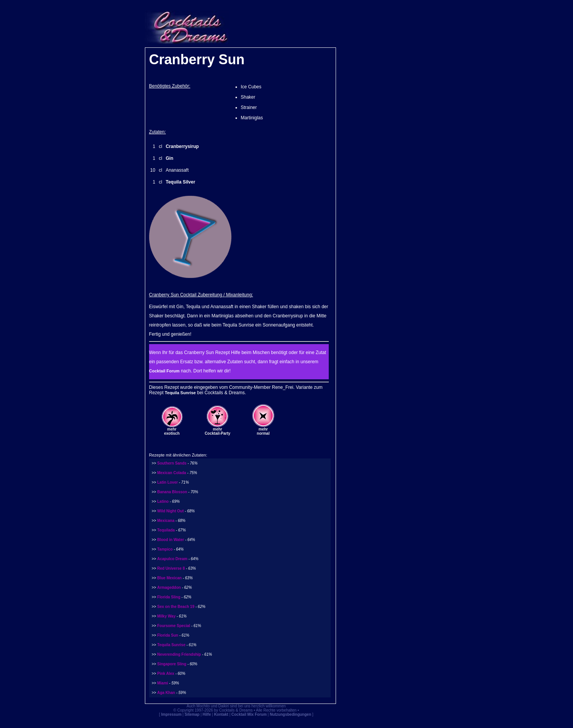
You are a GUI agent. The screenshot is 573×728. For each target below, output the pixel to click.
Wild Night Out (170, 511)
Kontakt (221, 714)
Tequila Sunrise (180, 393)
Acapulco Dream (172, 559)
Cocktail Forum (164, 371)
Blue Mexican (169, 578)
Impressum (171, 714)
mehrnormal (263, 431)
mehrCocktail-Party (217, 431)
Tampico (165, 549)
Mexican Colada (172, 473)
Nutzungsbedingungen (291, 714)
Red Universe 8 (171, 568)
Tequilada (166, 530)
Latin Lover (167, 482)
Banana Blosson (172, 492)
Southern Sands (172, 463)
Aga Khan (166, 693)
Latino (163, 501)
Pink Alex (166, 674)
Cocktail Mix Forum (249, 714)
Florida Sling (169, 597)
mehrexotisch (172, 431)
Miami (162, 683)
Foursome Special (174, 626)
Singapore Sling (172, 664)
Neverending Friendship (179, 654)
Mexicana (166, 521)
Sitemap (192, 714)
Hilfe (207, 714)
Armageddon (169, 587)
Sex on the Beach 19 (176, 607)
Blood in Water (170, 540)
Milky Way (166, 616)
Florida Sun (168, 635)
